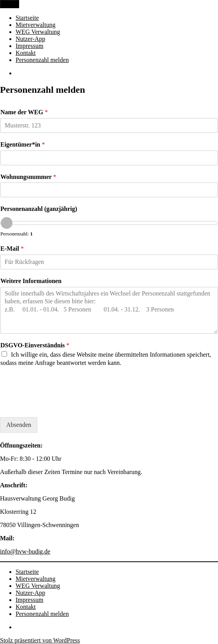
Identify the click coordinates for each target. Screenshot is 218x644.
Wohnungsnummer (28, 177)
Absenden (19, 425)
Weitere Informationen (31, 281)
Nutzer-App (30, 39)
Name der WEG (24, 112)
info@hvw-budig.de (25, 551)
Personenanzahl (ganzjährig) (39, 209)
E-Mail (12, 249)
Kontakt (26, 53)
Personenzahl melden (42, 60)
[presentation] (59, 404)
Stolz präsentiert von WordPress (40, 640)
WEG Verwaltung (38, 32)
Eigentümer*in (23, 144)
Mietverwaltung (35, 25)
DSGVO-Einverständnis (35, 345)
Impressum (29, 46)
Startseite (27, 18)
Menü (10, 4)
